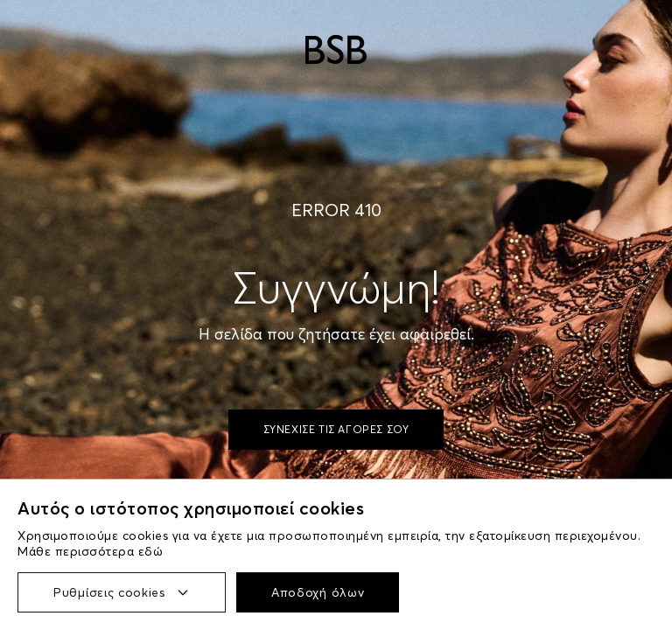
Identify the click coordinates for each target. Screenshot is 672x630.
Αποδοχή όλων (318, 592)
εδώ (151, 551)
